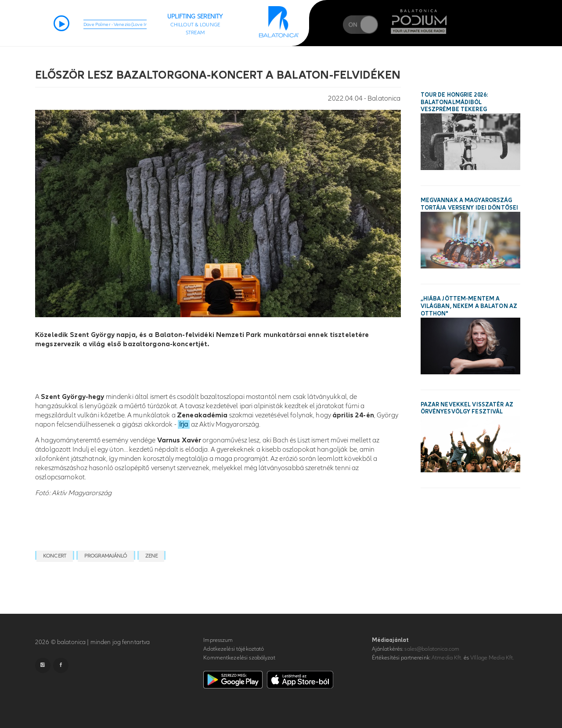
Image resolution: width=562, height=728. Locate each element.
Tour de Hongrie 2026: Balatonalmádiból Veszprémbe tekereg (454, 102)
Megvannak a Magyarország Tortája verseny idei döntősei (470, 204)
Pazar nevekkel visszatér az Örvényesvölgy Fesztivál (467, 408)
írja (184, 424)
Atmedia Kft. (447, 658)
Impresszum (218, 640)
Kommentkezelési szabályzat (239, 658)
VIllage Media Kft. (492, 658)
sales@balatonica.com (432, 649)
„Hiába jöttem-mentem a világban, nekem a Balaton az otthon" (469, 306)
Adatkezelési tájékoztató (234, 649)
